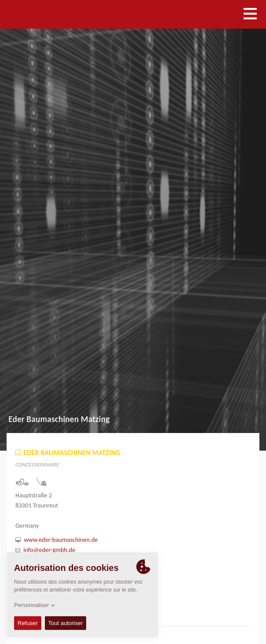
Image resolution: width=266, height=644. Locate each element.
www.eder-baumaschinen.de (61, 540)
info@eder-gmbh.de (49, 550)
